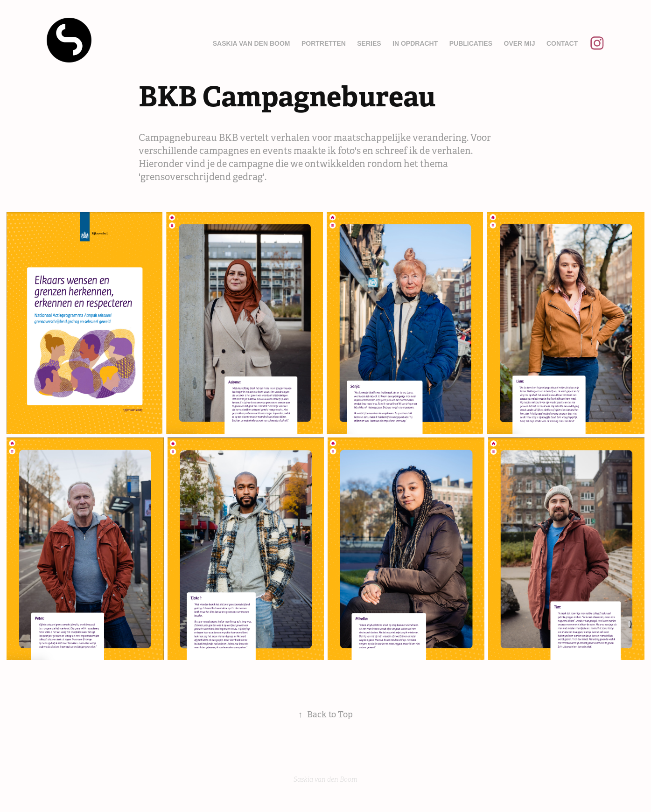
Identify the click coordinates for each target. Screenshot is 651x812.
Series (369, 43)
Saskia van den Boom (252, 43)
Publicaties (471, 43)
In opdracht (415, 43)
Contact (562, 43)
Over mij (520, 43)
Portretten (324, 43)
